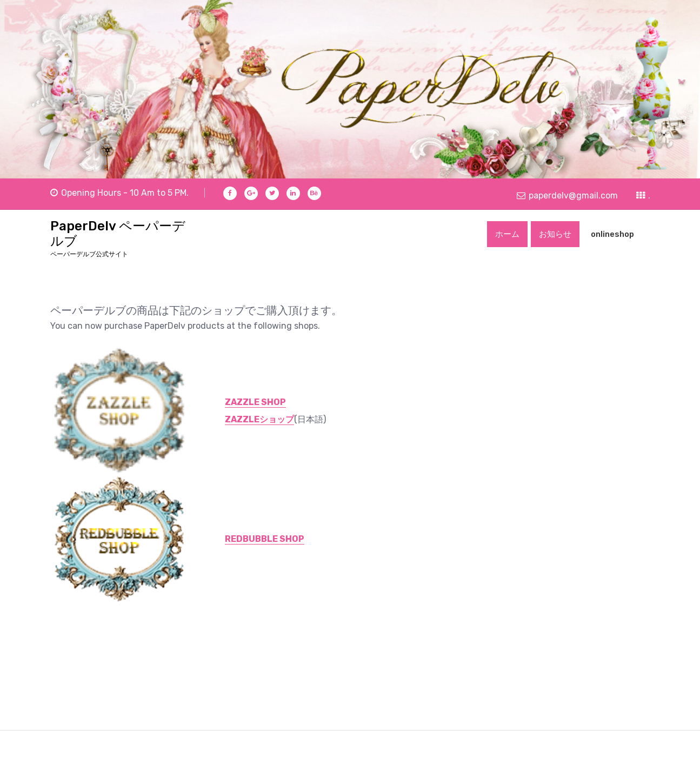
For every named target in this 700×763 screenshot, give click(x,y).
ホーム (507, 234)
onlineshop (612, 234)
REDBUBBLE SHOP (265, 539)
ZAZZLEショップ (259, 419)
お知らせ (555, 234)
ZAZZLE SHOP (255, 402)
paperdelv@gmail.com (567, 195)
